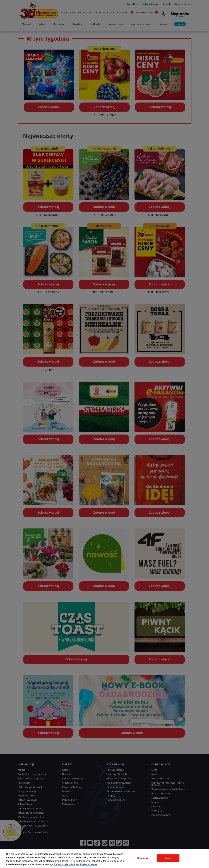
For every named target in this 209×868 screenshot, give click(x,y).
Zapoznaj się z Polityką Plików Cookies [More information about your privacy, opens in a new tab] (76, 864)
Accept (168, 858)
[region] (104, 858)
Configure (143, 858)
